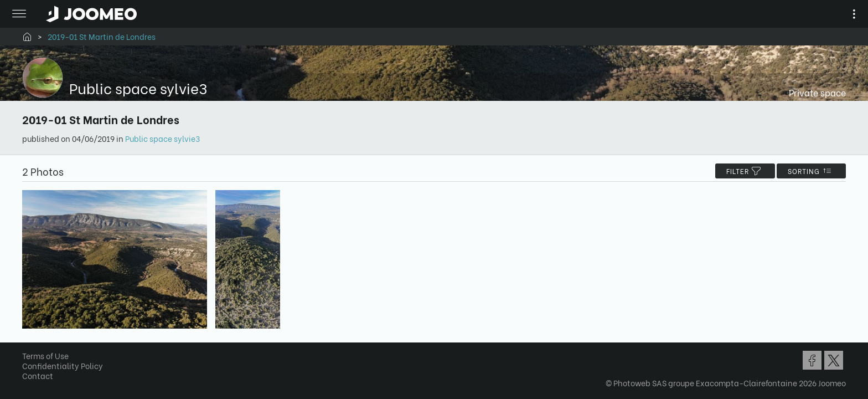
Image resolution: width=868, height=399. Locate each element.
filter (741, 171)
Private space (813, 92)
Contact (42, 378)
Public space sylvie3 (166, 138)
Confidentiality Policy (66, 368)
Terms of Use (49, 358)
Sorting (807, 171)
